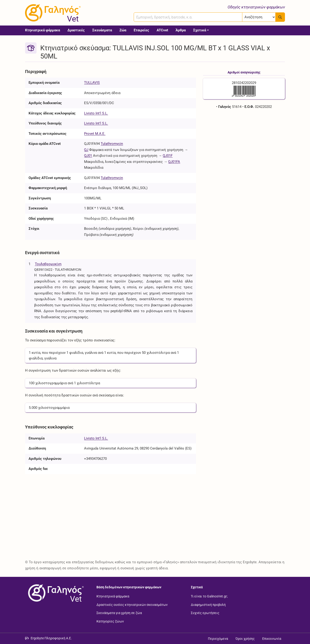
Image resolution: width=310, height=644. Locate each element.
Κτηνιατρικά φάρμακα (42, 30)
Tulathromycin (112, 144)
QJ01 (88, 156)
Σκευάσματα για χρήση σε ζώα (119, 613)
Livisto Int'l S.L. (96, 113)
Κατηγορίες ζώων (110, 621)
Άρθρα (181, 30)
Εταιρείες (141, 30)
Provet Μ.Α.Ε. (95, 134)
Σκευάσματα (102, 30)
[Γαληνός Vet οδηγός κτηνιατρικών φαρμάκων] (52, 13)
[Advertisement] (244, 147)
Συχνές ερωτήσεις (205, 613)
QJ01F (168, 156)
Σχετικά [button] (200, 30)
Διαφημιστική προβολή (208, 604)
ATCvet (162, 30)
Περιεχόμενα (218, 639)
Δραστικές (76, 30)
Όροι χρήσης (245, 639)
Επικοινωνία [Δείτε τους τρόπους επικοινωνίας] (272, 639)
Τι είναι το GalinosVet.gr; (209, 596)
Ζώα (123, 30)
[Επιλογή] (259, 17)
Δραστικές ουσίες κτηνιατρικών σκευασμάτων (132, 604)
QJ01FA (174, 162)
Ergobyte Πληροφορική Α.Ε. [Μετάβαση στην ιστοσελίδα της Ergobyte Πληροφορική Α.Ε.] (51, 638)
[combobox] (188, 17)
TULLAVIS (92, 83)
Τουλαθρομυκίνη (48, 264)
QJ (86, 150)
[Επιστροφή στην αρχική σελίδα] (55, 593)
